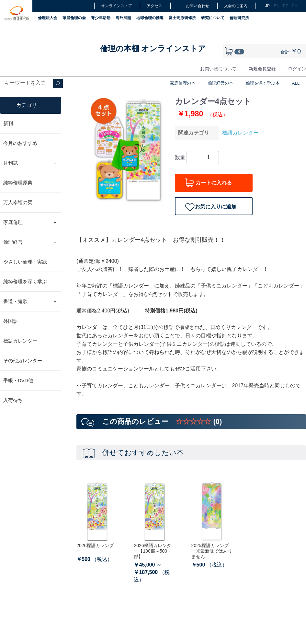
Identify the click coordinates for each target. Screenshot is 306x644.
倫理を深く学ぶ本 (263, 83)
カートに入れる (214, 183)
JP (267, 6)
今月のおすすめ (20, 143)
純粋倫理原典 (30, 183)
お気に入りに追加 (216, 207)
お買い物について (218, 69)
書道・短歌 (30, 301)
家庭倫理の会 (74, 18)
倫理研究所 (239, 18)
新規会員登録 (262, 69)
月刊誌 (30, 163)
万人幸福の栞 (18, 202)
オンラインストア (117, 6)
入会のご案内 (236, 6)
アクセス (154, 6)
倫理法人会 (48, 18)
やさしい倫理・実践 (30, 262)
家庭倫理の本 (183, 83)
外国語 (11, 321)
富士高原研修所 (182, 18)
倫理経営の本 (221, 83)
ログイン (297, 69)
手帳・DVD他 (18, 380)
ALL (296, 83)
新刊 (8, 123)
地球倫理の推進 (150, 18)
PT (285, 6)
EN (276, 6)
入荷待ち (13, 400)
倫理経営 (30, 242)
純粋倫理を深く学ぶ (30, 282)
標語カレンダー (20, 341)
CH (294, 6)
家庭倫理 (30, 222)
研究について (213, 18)
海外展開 (123, 18)
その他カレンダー (23, 361)
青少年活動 (101, 18)
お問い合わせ (193, 6)
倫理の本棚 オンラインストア (153, 48)
